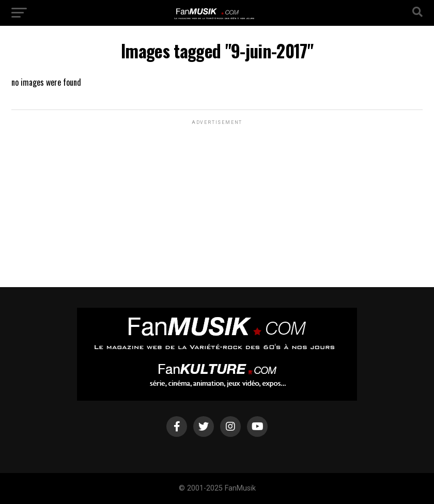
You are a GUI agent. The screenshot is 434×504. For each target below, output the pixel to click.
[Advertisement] (217, 192)
